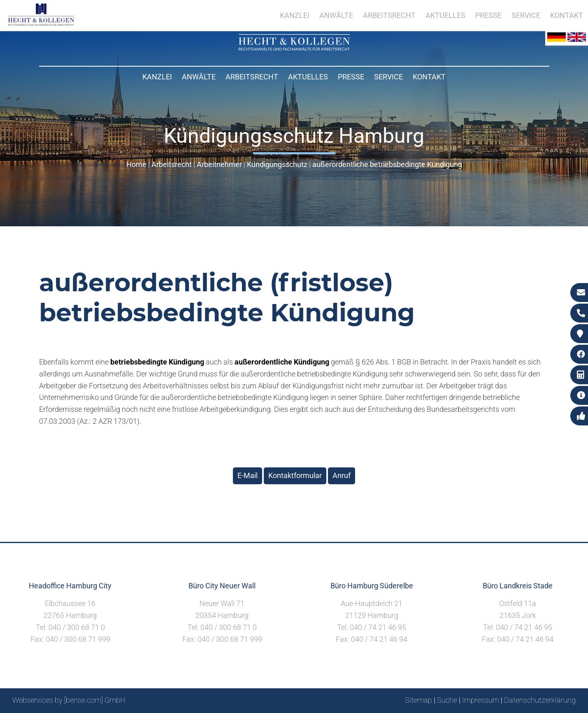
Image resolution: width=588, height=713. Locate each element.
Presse (351, 77)
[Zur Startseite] (294, 48)
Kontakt (429, 77)
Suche (447, 700)
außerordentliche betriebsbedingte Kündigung (387, 164)
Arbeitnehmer (219, 164)
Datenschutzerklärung (540, 700)
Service (388, 77)
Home (136, 164)
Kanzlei (157, 77)
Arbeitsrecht (252, 77)
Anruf (342, 475)
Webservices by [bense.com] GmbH (69, 700)
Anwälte (199, 77)
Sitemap (418, 700)
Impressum (481, 700)
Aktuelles (308, 77)
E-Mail (248, 475)
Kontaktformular (295, 475)
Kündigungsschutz (277, 164)
